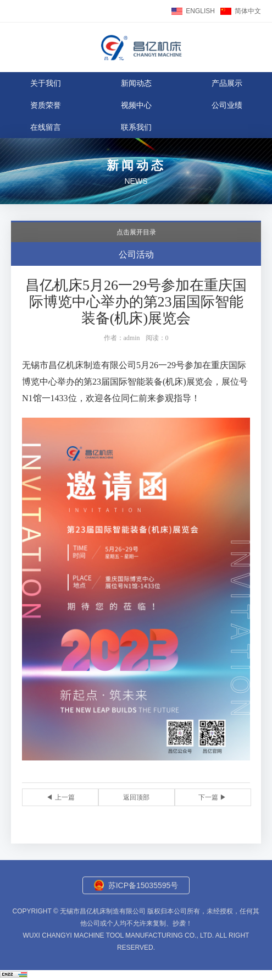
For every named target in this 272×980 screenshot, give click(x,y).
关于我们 (46, 83)
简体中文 (248, 11)
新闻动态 (136, 83)
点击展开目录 (136, 232)
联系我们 (136, 127)
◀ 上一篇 (60, 797)
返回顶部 (136, 797)
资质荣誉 (46, 105)
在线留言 (46, 127)
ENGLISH (200, 11)
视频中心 (136, 105)
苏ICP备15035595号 (143, 885)
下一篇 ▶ (212, 797)
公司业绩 (227, 105)
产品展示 (227, 83)
